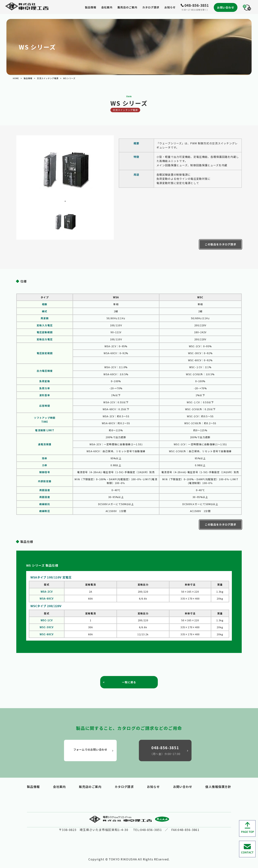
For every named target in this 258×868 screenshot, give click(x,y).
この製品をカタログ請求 (220, 244)
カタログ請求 (151, 7)
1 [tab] (65, 201)
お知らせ (170, 7)
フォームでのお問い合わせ (94, 750)
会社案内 (107, 7)
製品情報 (91, 7)
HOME (16, 78)
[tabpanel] (65, 169)
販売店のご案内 (127, 7)
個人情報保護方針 (218, 787)
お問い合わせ (226, 7)
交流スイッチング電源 (48, 78)
